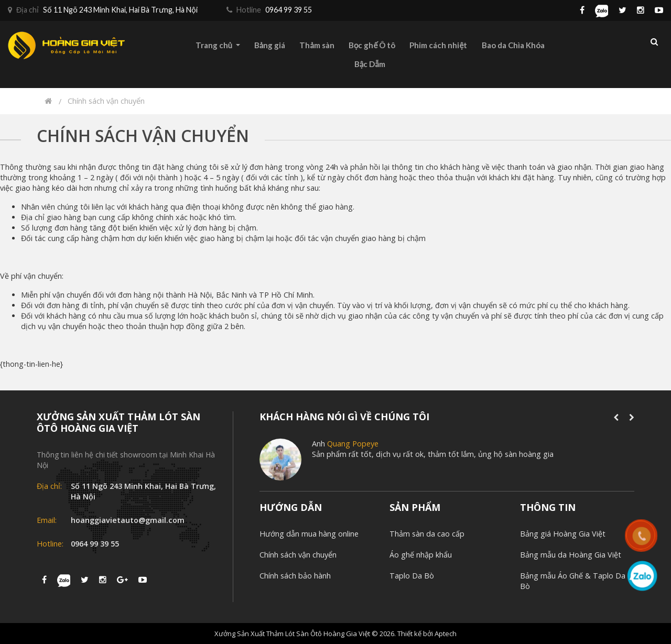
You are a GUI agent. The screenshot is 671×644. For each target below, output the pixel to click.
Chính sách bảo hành (295, 576)
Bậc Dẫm (370, 64)
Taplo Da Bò (412, 576)
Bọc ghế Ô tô (372, 45)
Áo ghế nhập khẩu (421, 555)
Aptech (446, 634)
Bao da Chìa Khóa (513, 45)
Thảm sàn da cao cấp (427, 534)
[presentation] (616, 418)
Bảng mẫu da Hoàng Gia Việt (571, 555)
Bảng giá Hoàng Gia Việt (563, 534)
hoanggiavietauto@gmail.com (128, 520)
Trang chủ (218, 45)
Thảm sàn (317, 45)
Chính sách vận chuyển (106, 101)
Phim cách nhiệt (438, 45)
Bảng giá (270, 45)
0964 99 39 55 (95, 544)
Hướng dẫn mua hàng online (309, 534)
